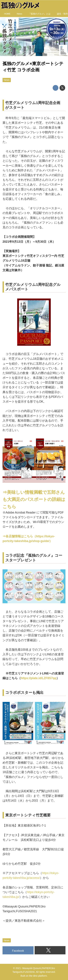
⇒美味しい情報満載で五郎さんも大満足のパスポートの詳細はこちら (34, 499)
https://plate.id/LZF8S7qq (39, 678)
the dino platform (38, 976)
